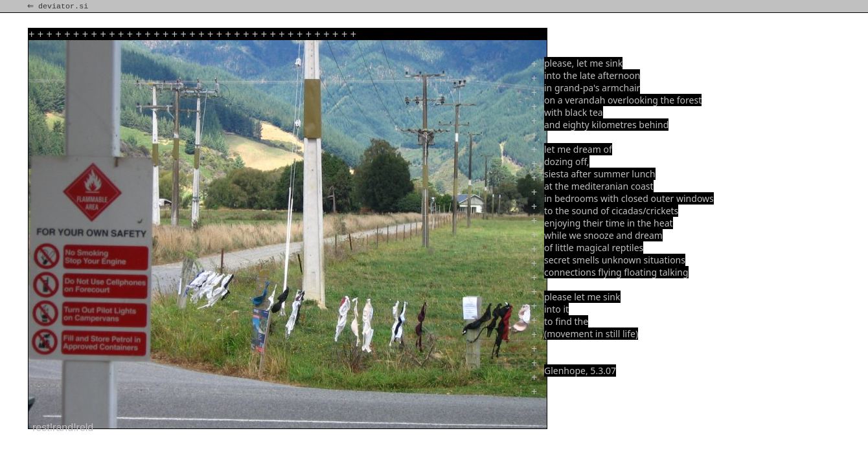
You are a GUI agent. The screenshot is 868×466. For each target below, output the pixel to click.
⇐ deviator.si (59, 6)
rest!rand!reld (63, 427)
